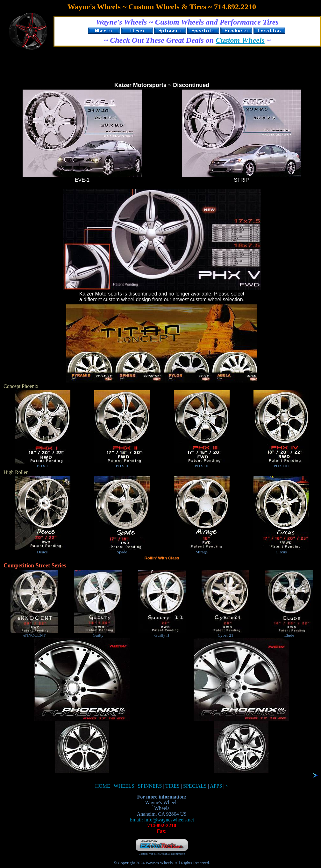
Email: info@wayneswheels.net (162, 820)
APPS (216, 786)
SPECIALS (195, 786)
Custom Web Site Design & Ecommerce (162, 854)
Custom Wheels (240, 40)
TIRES (172, 786)
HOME (103, 786)
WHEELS (124, 786)
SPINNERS (150, 786)
